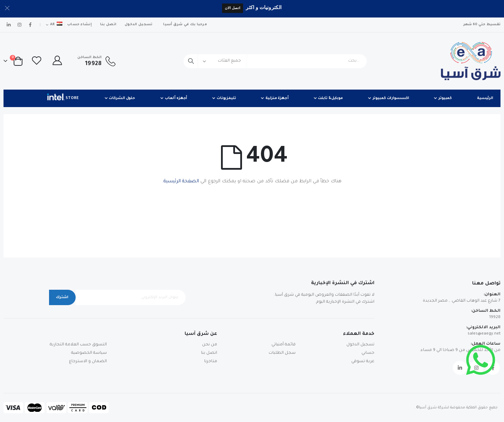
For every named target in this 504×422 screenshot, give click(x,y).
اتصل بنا (108, 25)
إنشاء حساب (80, 25)
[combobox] (275, 61)
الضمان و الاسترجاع (88, 362)
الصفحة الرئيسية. (181, 181)
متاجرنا (211, 362)
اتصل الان (233, 8)
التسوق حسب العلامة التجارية (78, 345)
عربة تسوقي (363, 362)
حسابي (368, 353)
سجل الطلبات (282, 353)
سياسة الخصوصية (89, 353)
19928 (495, 318)
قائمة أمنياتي (284, 345)
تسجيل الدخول (139, 25)
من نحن (210, 345)
